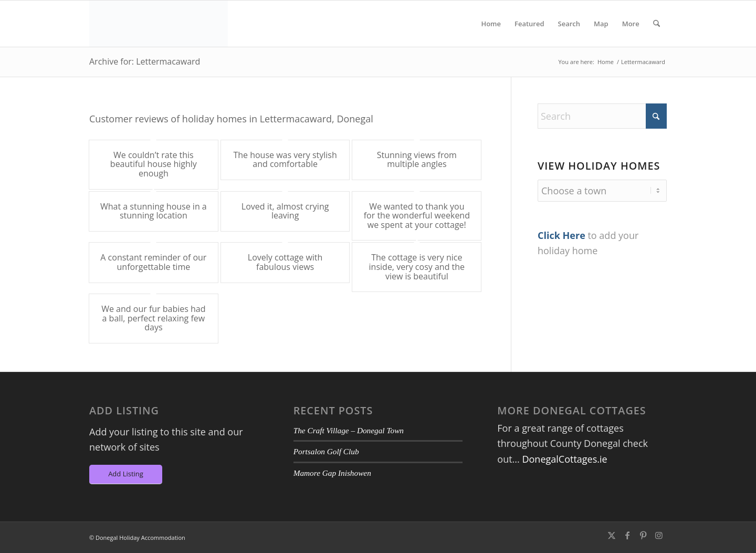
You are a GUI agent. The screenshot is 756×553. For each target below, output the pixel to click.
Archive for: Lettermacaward (145, 61)
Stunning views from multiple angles (417, 160)
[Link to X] (612, 535)
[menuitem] (491, 24)
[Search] (657, 24)
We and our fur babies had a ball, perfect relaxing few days (153, 318)
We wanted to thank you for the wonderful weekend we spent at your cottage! (417, 216)
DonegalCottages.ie (564, 459)
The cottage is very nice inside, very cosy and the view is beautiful (417, 267)
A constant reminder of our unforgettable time (153, 262)
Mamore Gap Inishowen (332, 473)
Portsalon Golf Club (326, 451)
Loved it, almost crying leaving (285, 211)
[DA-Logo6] (159, 24)
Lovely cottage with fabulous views (285, 262)
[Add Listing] (126, 474)
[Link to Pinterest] (643, 535)
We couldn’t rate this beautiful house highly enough (154, 164)
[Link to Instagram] (659, 535)
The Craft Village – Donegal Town (349, 430)
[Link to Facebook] (627, 535)
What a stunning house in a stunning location (154, 211)
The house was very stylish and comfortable (285, 160)
